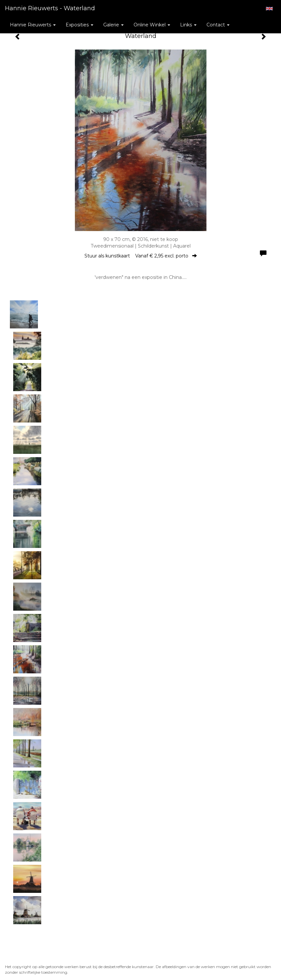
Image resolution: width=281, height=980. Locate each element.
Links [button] (188, 25)
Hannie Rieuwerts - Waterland (50, 8)
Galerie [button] (113, 25)
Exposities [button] (79, 25)
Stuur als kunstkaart (141, 256)
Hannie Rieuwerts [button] (33, 25)
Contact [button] (218, 25)
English (269, 9)
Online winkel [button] (152, 25)
